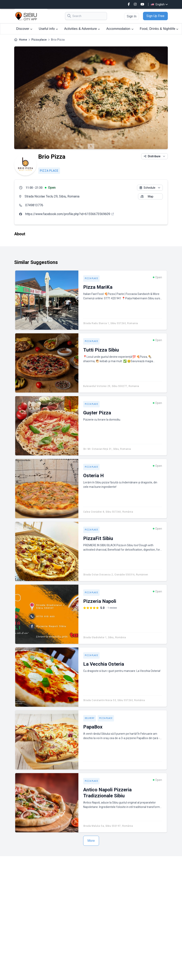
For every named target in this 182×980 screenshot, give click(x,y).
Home (23, 40)
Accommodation (120, 29)
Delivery (90, 718)
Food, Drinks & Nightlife (159, 29)
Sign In (132, 16)
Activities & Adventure (82, 29)
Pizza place (39, 40)
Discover (24, 29)
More (91, 841)
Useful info (48, 29)
